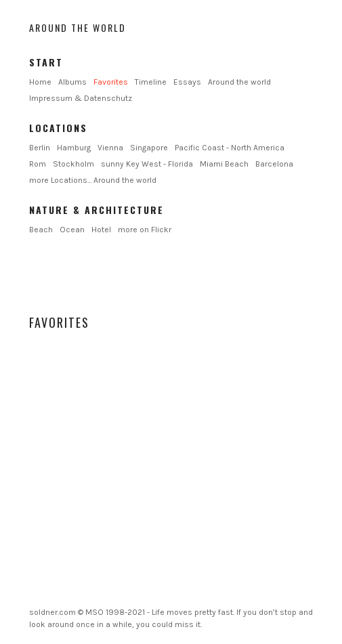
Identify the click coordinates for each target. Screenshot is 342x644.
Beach (41, 230)
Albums (72, 82)
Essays (187, 82)
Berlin (40, 148)
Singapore (149, 148)
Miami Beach (224, 164)
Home (40, 82)
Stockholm (73, 164)
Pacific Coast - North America (230, 148)
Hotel (101, 230)
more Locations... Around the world (93, 180)
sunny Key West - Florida (147, 164)
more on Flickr (145, 230)
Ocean (72, 230)
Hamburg (74, 148)
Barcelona (274, 164)
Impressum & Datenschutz (81, 98)
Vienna (110, 148)
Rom (38, 164)
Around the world (78, 27)
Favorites (111, 82)
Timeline (151, 82)
